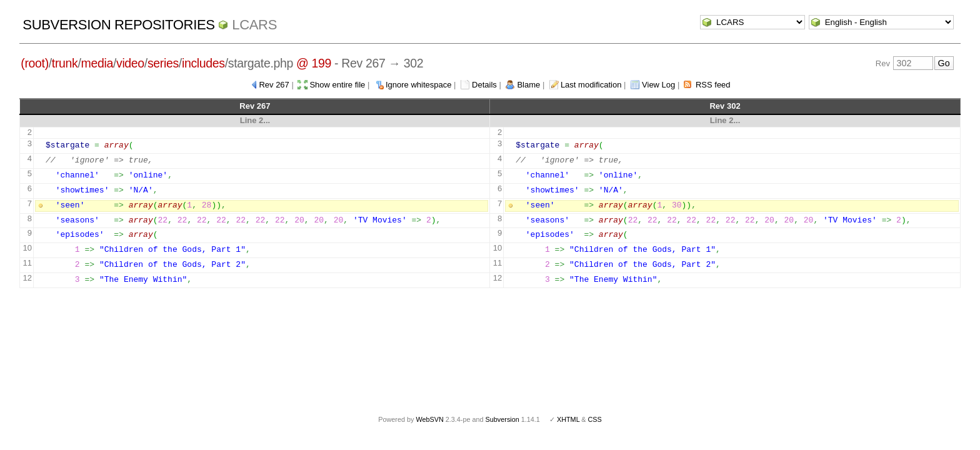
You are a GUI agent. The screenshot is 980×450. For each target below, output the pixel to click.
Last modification (591, 85)
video (130, 63)
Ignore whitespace (419, 85)
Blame (528, 85)
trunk (65, 63)
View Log (658, 85)
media (97, 63)
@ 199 (314, 63)
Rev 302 (725, 106)
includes (203, 63)
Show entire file (337, 85)
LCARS (254, 25)
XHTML (568, 419)
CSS (595, 419)
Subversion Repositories (118, 25)
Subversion (502, 419)
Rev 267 (274, 85)
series (163, 63)
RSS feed (713, 85)
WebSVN (429, 419)
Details (484, 85)
